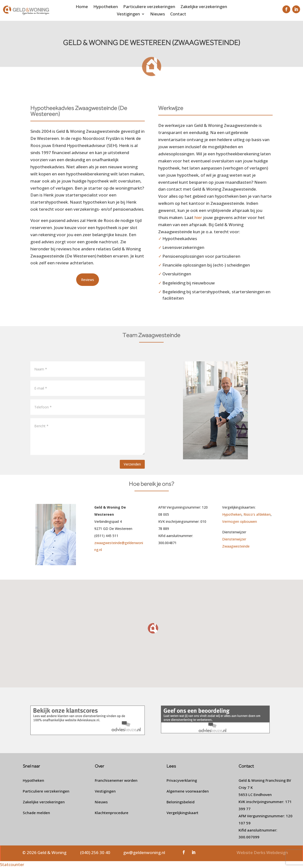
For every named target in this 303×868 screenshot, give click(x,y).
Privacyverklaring (182, 780)
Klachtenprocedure (112, 813)
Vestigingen (128, 14)
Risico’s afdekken (257, 514)
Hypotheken (106, 7)
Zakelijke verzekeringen (204, 7)
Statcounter (12, 864)
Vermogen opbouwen (240, 521)
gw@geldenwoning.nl (144, 852)
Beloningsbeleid (181, 802)
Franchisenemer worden (116, 780)
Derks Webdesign (271, 852)
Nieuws (158, 14)
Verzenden (132, 464)
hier (198, 217)
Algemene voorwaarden (188, 791)
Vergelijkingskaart (182, 813)
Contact (178, 14)
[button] (153, 628)
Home (82, 7)
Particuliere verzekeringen (149, 7)
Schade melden (36, 813)
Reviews (88, 280)
